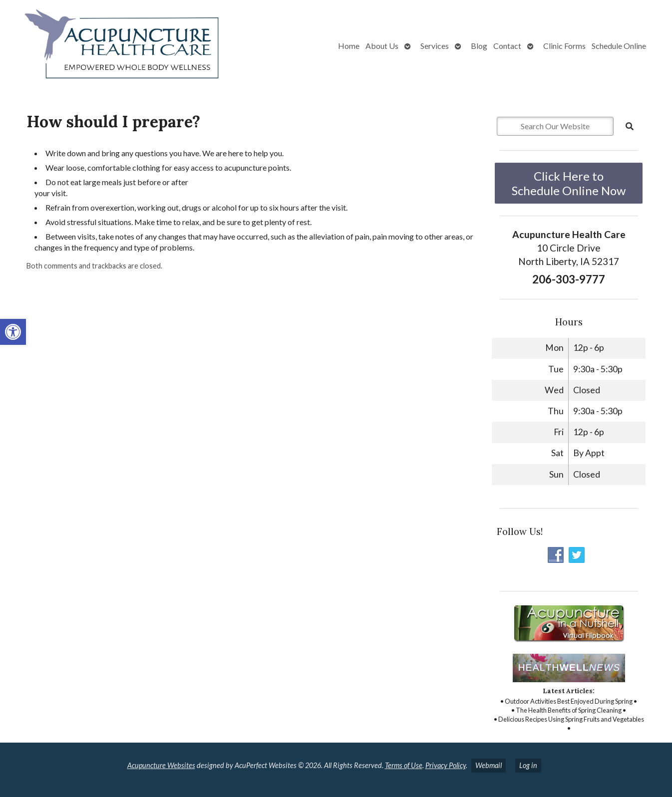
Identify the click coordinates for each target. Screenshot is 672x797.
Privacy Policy (446, 765)
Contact (507, 46)
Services (435, 46)
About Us (382, 46)
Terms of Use (404, 765)
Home (349, 46)
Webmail (489, 765)
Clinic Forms (564, 46)
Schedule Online (619, 46)
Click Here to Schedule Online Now (569, 183)
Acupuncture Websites (161, 765)
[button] (13, 332)
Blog (479, 46)
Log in (528, 765)
